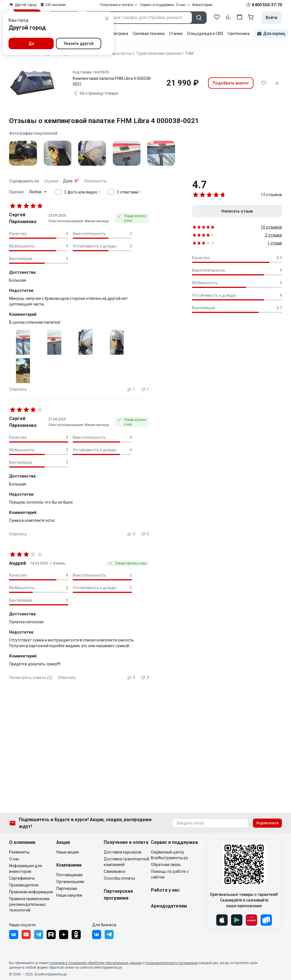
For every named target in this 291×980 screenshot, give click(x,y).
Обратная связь (166, 865)
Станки (176, 34)
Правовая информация (31, 892)
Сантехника (239, 34)
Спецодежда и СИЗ (205, 34)
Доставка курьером (122, 852)
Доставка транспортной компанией (126, 862)
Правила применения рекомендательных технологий (29, 904)
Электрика (118, 34)
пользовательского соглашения (172, 963)
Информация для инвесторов (25, 869)
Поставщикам (69, 875)
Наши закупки (69, 895)
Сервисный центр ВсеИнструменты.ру (170, 855)
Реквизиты (19, 852)
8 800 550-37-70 (267, 5)
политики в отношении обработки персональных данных (96, 963)
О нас (14, 859)
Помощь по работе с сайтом (170, 874)
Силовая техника (149, 34)
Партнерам (67, 888)
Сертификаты (22, 878)
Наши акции (67, 852)
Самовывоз (115, 871)
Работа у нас (165, 890)
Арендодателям (169, 906)
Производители (24, 885)
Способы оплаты (119, 878)
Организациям (70, 882)
